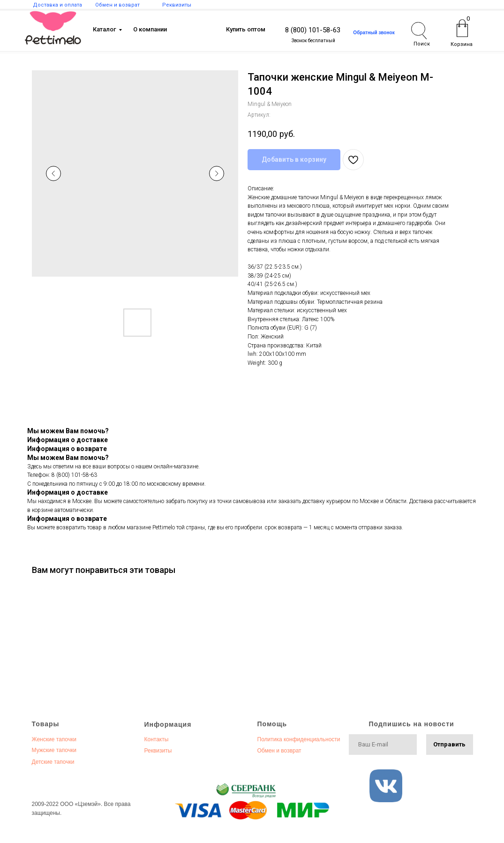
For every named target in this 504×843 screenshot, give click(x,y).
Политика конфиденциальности (299, 739)
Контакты (157, 739)
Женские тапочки (54, 739)
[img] (53, 28)
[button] (374, 33)
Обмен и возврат (279, 751)
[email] (383, 745)
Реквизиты (158, 751)
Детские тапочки (53, 762)
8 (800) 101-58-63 (313, 30)
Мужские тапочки (54, 750)
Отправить (449, 744)
